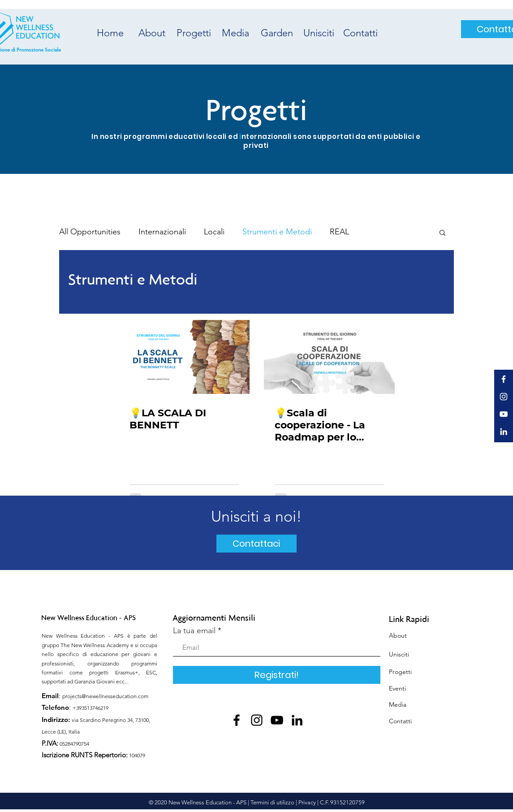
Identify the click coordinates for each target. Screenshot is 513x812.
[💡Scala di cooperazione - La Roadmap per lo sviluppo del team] (329, 357)
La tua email (194, 631)
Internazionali (162, 232)
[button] (442, 233)
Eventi (397, 688)
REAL (339, 232)
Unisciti (399, 654)
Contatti (400, 721)
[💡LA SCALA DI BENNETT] (184, 357)
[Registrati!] (277, 675)
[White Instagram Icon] (504, 397)
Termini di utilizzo (272, 802)
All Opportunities (90, 232)
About (398, 635)
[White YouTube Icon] (504, 414)
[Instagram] (257, 720)
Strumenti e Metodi (277, 232)
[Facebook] (237, 720)
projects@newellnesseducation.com (105, 696)
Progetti (400, 672)
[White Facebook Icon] (504, 379)
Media (398, 704)
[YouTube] (277, 720)
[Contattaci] (256, 544)
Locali (214, 232)
